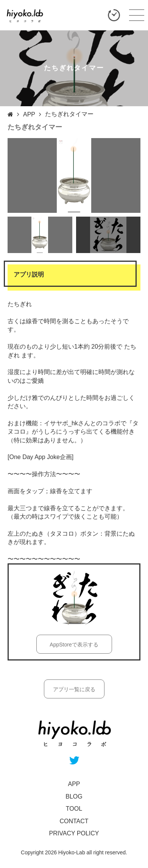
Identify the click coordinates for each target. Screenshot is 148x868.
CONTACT (74, 821)
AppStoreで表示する (74, 645)
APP (29, 114)
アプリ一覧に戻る (74, 689)
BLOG (74, 796)
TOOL (74, 809)
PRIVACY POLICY (74, 833)
